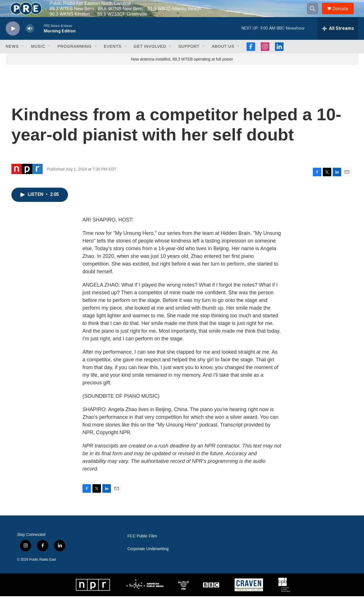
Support (189, 59)
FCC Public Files (142, 549)
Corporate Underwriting (148, 562)
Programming (75, 59)
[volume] (30, 41)
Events (113, 59)
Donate (344, 15)
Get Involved (150, 59)
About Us (223, 59)
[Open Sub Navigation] (23, 59)
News (12, 59)
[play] (13, 41)
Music (38, 59)
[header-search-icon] (315, 15)
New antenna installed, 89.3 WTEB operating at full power (182, 72)
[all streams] (338, 41)
